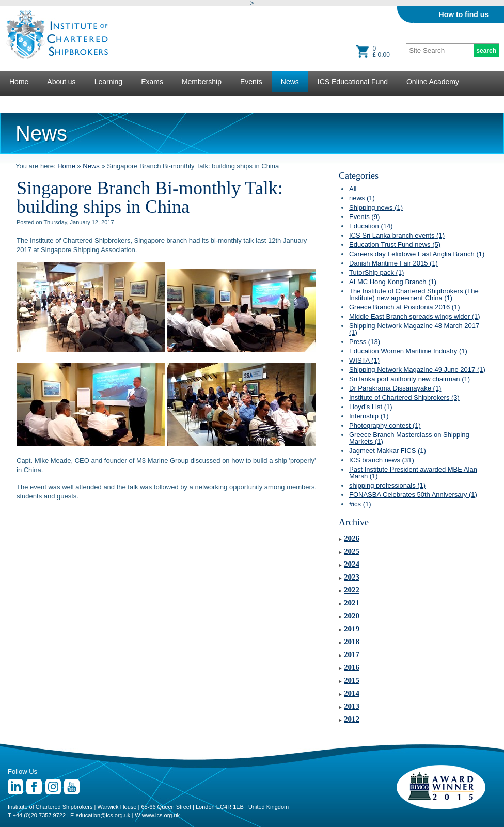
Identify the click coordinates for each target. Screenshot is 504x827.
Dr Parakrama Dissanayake (395, 388)
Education (371, 226)
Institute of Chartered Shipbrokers (404, 397)
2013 (352, 706)
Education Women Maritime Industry (408, 351)
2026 (352, 538)
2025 (352, 551)
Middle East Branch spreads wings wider (415, 316)
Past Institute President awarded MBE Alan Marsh (413, 473)
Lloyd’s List (371, 407)
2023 (352, 577)
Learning (109, 82)
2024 (352, 564)
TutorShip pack (376, 272)
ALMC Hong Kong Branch (393, 282)
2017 (352, 654)
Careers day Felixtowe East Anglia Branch (417, 254)
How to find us (464, 14)
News (290, 82)
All (353, 189)
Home (19, 82)
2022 (352, 590)
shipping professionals (387, 485)
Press (365, 342)
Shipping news (376, 207)
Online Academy (433, 82)
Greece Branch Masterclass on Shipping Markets (409, 438)
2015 (352, 680)
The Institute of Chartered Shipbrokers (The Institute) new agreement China (414, 294)
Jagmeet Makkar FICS (388, 451)
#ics (360, 504)
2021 (352, 603)
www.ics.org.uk (161, 815)
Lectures (23, 102)
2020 (352, 616)
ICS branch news (382, 460)
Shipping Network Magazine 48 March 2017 (414, 329)
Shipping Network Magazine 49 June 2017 (417, 370)
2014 (352, 693)
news (362, 198)
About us (61, 82)
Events (251, 82)
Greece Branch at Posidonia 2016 (405, 307)
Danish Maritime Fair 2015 (393, 263)
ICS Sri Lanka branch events (397, 235)
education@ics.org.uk (103, 815)
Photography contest (385, 425)
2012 (352, 719)
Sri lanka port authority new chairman (409, 379)
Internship (369, 416)
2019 (352, 629)
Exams (152, 82)
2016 (352, 667)
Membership (202, 82)
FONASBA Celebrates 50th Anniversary (413, 495)
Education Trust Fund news (395, 245)
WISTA (364, 360)
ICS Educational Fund (353, 82)
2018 (352, 642)
